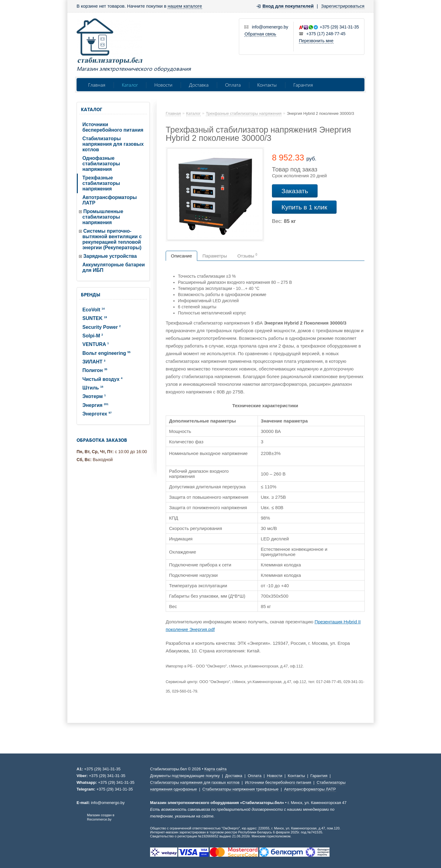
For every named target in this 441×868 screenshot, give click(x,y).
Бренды (90, 295)
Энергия (95, 405)
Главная (97, 85)
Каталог (130, 85)
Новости (163, 85)
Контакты (267, 85)
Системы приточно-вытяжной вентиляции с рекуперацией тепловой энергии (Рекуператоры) (112, 239)
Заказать (295, 191)
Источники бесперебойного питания (113, 127)
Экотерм (94, 396)
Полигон (95, 370)
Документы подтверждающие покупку (185, 776)
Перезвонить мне (316, 41)
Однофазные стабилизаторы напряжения (101, 164)
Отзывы (247, 256)
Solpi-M (93, 336)
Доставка (199, 85)
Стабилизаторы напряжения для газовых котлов (113, 144)
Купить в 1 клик (304, 207)
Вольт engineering (106, 353)
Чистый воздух (102, 379)
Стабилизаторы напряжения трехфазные (241, 789)
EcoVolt (94, 310)
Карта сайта (215, 769)
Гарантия (303, 85)
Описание (181, 256)
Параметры (215, 256)
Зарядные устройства (110, 256)
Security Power (102, 327)
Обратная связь (260, 34)
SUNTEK (95, 318)
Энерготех (97, 414)
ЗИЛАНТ (94, 362)
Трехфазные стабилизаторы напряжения (101, 183)
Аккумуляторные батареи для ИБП (114, 267)
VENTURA (96, 344)
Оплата (233, 85)
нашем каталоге (185, 6)
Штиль (93, 388)
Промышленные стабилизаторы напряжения (103, 217)
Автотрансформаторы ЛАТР (110, 200)
